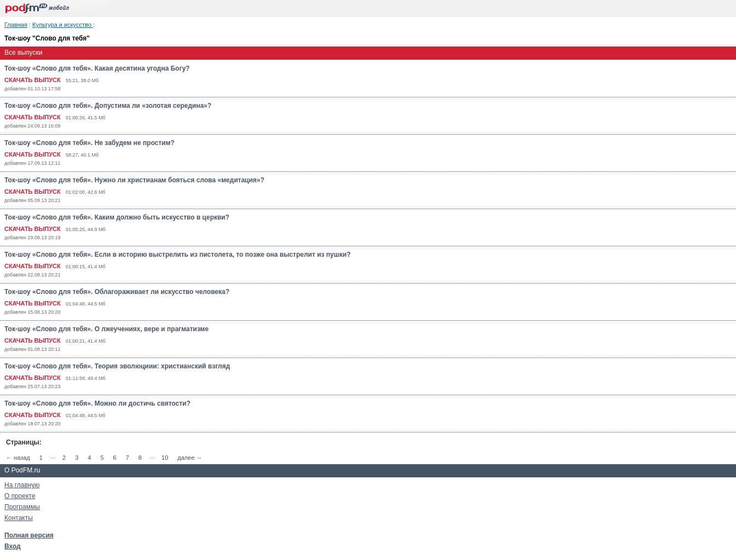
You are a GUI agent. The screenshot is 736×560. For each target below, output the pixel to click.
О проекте (20, 496)
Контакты (19, 518)
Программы (22, 507)
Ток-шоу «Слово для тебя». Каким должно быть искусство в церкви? (117, 217)
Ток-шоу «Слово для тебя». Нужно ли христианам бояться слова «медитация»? (134, 180)
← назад (18, 458)
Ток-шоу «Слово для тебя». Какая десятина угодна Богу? (97, 68)
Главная (16, 25)
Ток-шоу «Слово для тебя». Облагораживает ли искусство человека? (117, 292)
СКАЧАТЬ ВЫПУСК (33, 80)
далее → (190, 458)
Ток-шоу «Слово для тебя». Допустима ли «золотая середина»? (108, 106)
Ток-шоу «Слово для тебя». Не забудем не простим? (89, 143)
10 (165, 458)
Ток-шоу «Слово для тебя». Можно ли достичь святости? (97, 403)
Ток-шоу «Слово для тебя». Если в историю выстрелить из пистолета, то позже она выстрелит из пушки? (178, 255)
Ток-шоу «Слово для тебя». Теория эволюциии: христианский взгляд (117, 366)
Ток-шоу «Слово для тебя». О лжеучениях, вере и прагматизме (106, 329)
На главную (22, 485)
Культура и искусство (63, 25)
